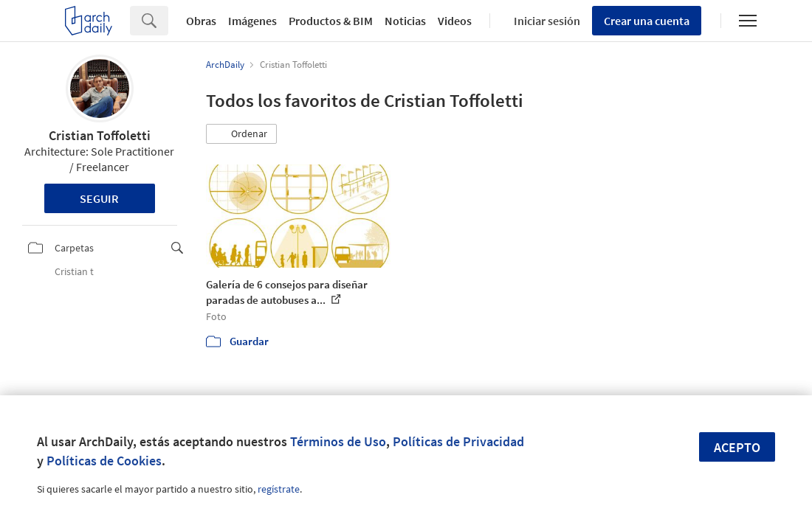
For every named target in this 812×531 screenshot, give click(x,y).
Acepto (737, 447)
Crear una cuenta (647, 21)
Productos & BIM (331, 21)
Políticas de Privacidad (458, 441)
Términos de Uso (338, 441)
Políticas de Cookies (104, 461)
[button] (241, 134)
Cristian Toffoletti (100, 135)
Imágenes (252, 21)
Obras (201, 21)
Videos (455, 21)
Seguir (99, 198)
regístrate (279, 489)
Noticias (405, 21)
